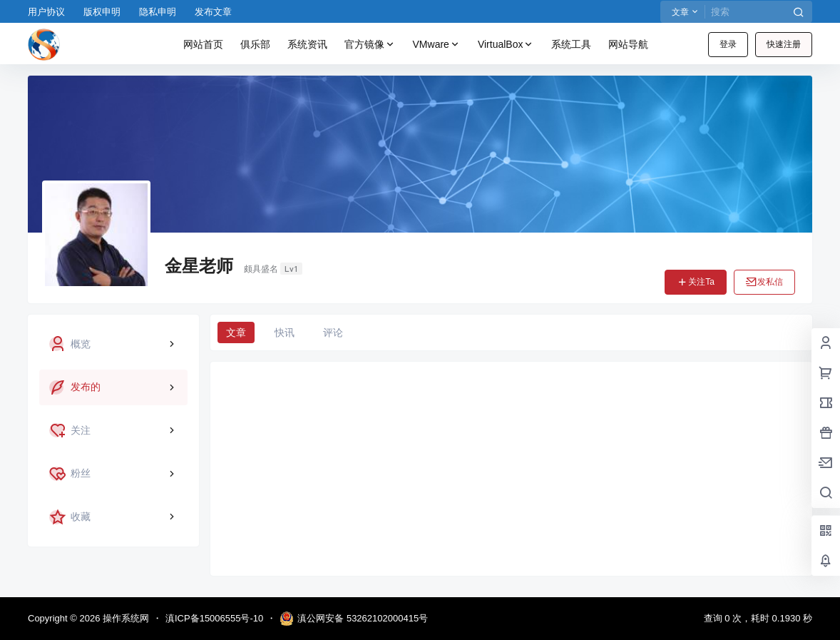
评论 (333, 332)
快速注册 (784, 44)
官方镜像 (370, 45)
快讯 (285, 332)
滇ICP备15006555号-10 (214, 618)
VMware (437, 45)
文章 (236, 332)
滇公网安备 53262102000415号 (354, 619)
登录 (728, 44)
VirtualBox (506, 45)
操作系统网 (124, 618)
